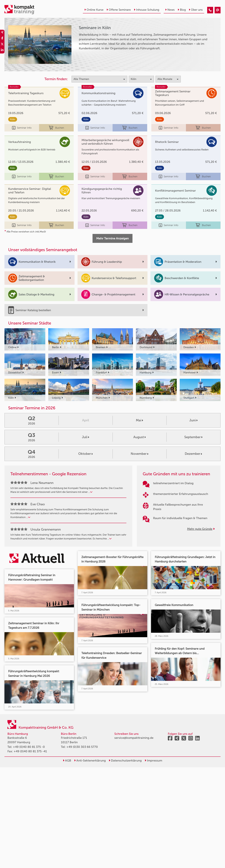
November (140, 454)
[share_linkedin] (2, 50)
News (170, 10)
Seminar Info (22, 128)
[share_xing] (2, 33)
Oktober (85, 454)
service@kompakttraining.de (134, 738)
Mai (139, 420)
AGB (67, 760)
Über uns (196, 10)
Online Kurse (94, 10)
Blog (182, 10)
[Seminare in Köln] (210, 10)
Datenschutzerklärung (125, 760)
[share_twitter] (2, 45)
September (193, 437)
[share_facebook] (2, 39)
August (140, 437)
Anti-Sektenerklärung (90, 760)
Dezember (193, 454)
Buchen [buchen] (56, 128)
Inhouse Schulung (147, 10)
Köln (13, 119)
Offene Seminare (119, 10)
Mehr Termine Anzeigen (112, 238)
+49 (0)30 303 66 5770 (82, 747)
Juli (86, 437)
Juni (193, 420)
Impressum (153, 760)
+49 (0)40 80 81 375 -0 (29, 747)
